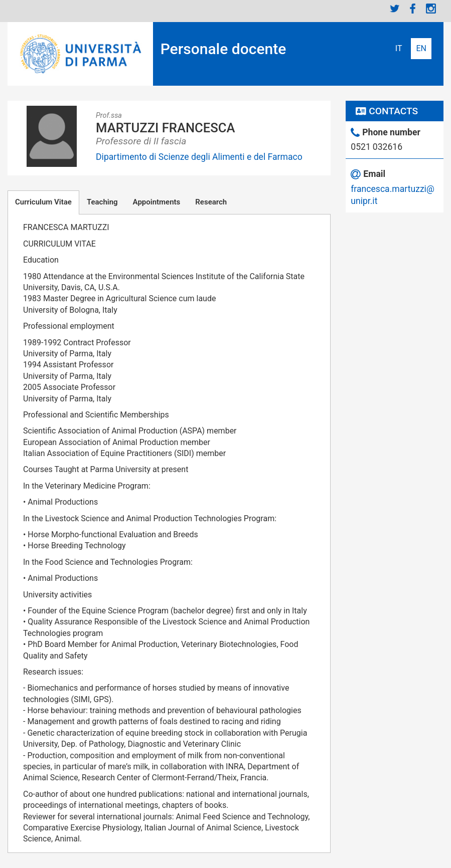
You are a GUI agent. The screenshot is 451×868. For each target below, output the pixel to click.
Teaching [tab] (102, 202)
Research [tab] (211, 202)
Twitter (395, 9)
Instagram (431, 9)
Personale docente (223, 49)
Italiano (399, 49)
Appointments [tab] (157, 202)
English (421, 49)
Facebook (413, 9)
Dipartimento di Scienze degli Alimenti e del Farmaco (199, 157)
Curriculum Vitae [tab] (43, 202)
